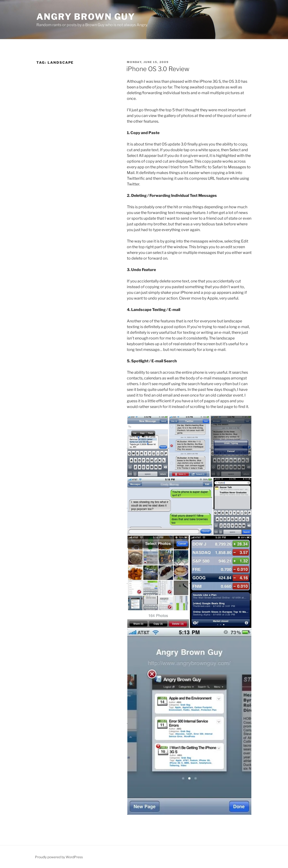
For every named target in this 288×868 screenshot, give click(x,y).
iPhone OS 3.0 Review (158, 69)
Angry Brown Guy (86, 17)
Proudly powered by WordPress (59, 857)
